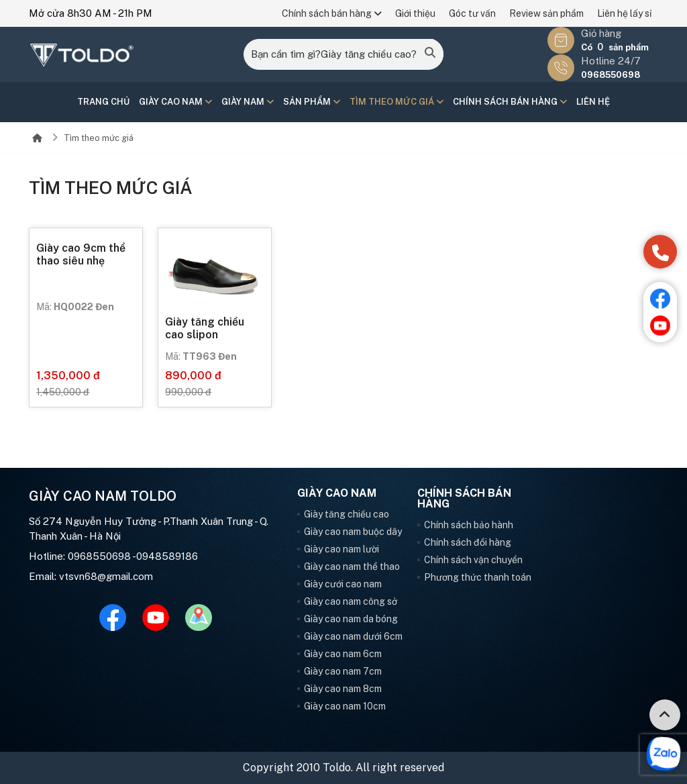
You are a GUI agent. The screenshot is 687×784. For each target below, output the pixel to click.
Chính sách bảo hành (469, 525)
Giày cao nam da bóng (351, 619)
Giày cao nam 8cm (343, 689)
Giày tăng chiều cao (347, 514)
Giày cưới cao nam (343, 584)
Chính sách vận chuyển (473, 560)
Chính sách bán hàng (332, 13)
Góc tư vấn (472, 13)
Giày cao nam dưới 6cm (353, 636)
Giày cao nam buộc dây (353, 532)
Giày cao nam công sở (351, 601)
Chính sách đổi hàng (468, 542)
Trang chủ (103, 102)
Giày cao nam (175, 102)
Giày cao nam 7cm (343, 671)
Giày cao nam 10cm (345, 706)
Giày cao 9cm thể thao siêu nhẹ (81, 254)
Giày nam (248, 102)
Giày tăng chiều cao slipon (205, 328)
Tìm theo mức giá (397, 102)
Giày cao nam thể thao (352, 567)
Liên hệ (593, 102)
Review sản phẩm (546, 13)
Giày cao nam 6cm (343, 654)
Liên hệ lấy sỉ (624, 13)
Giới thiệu (415, 13)
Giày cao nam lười (341, 549)
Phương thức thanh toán (478, 577)
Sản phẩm (312, 102)
